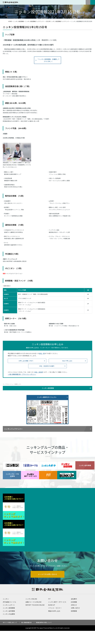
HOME (10, 21)
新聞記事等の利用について (44, 636)
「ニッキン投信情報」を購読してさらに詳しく (48, 60)
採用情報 (74, 624)
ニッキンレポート (9, 618)
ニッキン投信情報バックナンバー (35, 21)
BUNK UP (52, 618)
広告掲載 (74, 615)
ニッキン (6, 612)
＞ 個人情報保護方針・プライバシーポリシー (22, 374)
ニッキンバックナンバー (13, 429)
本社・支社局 (39, 372)
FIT (49, 612)
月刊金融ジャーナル (9, 615)
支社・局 (42, 353)
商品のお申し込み (54, 624)
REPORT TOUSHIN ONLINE (35, 618)
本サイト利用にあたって (10, 636)
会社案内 (74, 612)
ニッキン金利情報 (9, 624)
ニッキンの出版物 (9, 627)
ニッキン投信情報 (19, 21)
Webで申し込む (67, 361)
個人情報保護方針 (27, 636)
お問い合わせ (75, 621)
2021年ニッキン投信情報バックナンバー (58, 21)
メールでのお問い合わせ (48, 587)
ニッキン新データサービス (57, 615)
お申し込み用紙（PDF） (26, 361)
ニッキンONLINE (31, 612)
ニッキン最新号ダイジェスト (47, 397)
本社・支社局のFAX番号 (47, 366)
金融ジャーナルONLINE (33, 615)
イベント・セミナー (55, 621)
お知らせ (74, 618)
